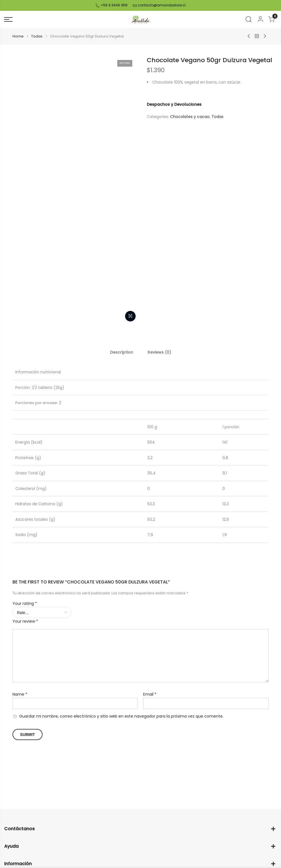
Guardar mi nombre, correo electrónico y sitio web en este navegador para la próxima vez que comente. (121, 716)
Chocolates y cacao (190, 117)
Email (150, 694)
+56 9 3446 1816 (114, 5)
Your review (25, 621)
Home (18, 36)
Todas (37, 36)
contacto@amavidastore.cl (162, 5)
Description (122, 352)
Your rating (25, 603)
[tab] (122, 352)
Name (20, 694)
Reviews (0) (159, 352)
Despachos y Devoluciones (174, 104)
